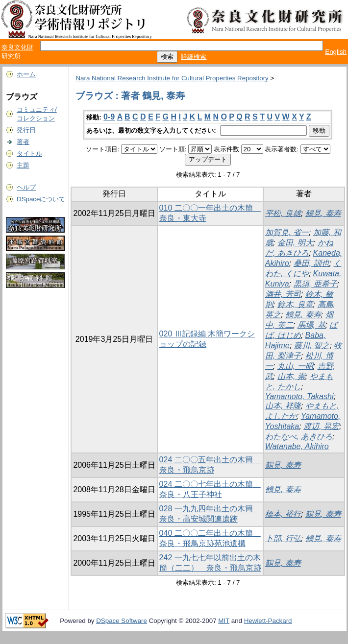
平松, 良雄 (283, 213)
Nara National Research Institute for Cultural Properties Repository (172, 78)
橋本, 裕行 (283, 514)
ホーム (26, 74)
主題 (23, 165)
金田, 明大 (295, 243)
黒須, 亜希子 (315, 284)
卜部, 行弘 (283, 538)
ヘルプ (26, 187)
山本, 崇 (291, 376)
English (336, 52)
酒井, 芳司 (283, 294)
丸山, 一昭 (295, 366)
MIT (224, 621)
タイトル (29, 154)
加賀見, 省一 (287, 232)
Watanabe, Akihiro (297, 446)
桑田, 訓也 (311, 263)
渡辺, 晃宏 (321, 426)
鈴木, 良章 (295, 304)
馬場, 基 (311, 325)
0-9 (109, 117)
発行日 (26, 130)
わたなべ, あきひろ (299, 437)
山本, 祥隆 (283, 406)
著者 (23, 142)
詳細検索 (194, 57)
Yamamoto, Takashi (299, 396)
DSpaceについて (41, 199)
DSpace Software (122, 621)
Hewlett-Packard (268, 621)
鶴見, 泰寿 (323, 213)
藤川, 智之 (312, 346)
